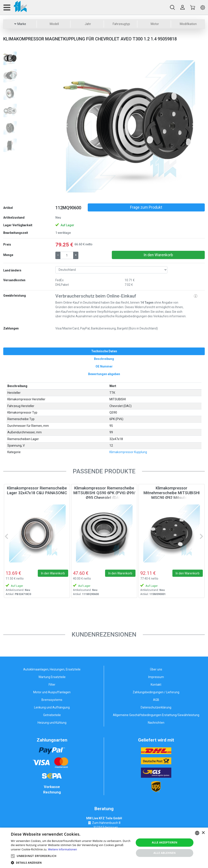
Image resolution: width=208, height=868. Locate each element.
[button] (67, 126)
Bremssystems (52, 700)
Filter (52, 685)
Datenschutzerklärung (156, 707)
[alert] (104, 848)
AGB (156, 700)
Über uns (156, 669)
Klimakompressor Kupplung (128, 452)
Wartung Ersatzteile (52, 677)
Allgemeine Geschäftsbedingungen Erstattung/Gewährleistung (156, 715)
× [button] (203, 833)
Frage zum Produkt (146, 207)
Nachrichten (156, 723)
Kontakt (156, 685)
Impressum (156, 677)
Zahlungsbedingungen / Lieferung (156, 692)
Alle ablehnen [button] (165, 853)
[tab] (104, 351)
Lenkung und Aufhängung (52, 707)
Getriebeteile (52, 715)
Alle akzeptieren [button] (165, 842)
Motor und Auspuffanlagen (52, 692)
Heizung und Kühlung (52, 723)
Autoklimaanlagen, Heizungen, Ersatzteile (52, 669)
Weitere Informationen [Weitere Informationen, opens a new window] (63, 849)
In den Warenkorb (158, 255)
